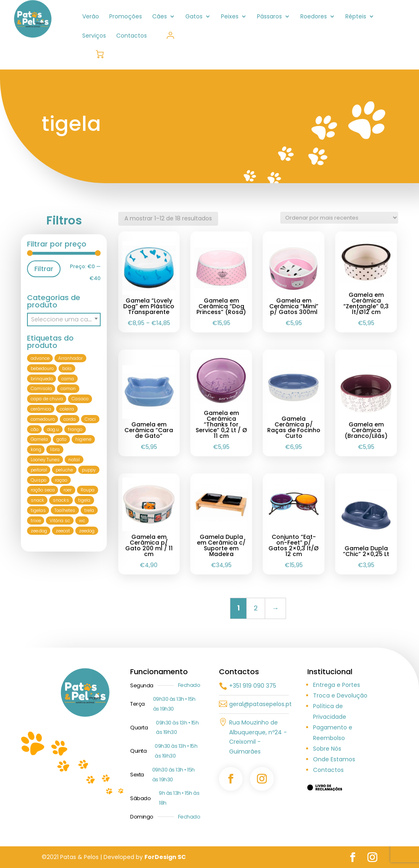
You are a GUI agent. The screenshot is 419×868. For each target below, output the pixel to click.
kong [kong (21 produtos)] (36, 449)
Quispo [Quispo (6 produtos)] (38, 480)
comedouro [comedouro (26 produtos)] (43, 419)
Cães (160, 17)
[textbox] (64, 319)
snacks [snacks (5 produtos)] (61, 500)
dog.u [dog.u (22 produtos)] (53, 429)
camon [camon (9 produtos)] (68, 389)
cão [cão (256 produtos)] (35, 429)
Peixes (230, 17)
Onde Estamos (334, 759)
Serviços (94, 36)
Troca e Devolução (340, 695)
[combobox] (64, 320)
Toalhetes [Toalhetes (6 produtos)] (65, 510)
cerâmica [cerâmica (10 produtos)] (41, 409)
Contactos (132, 36)
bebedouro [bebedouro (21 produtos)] (42, 368)
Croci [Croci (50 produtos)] (90, 419)
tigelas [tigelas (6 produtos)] (38, 510)
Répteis (356, 17)
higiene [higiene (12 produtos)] (83, 440)
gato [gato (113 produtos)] (61, 440)
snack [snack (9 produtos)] (37, 500)
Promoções (126, 17)
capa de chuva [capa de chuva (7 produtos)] (47, 399)
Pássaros (269, 17)
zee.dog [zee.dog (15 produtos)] (39, 531)
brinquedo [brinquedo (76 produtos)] (42, 379)
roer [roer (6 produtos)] (68, 490)
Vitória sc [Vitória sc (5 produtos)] (60, 520)
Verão (91, 17)
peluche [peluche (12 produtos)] (64, 470)
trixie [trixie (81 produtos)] (36, 520)
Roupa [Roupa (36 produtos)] (88, 490)
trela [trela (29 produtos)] (89, 510)
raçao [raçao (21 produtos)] (61, 480)
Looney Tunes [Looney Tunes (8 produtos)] (45, 460)
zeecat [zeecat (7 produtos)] (63, 531)
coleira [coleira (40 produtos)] (67, 409)
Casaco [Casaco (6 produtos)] (80, 399)
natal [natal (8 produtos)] (74, 460)
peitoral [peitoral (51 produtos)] (39, 470)
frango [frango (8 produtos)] (75, 429)
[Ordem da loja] (339, 218)
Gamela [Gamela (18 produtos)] (39, 440)
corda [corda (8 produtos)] (70, 419)
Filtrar (44, 269)
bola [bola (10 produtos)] (67, 368)
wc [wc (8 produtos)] (82, 520)
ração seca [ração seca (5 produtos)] (43, 490)
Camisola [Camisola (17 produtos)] (41, 389)
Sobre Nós (327, 749)
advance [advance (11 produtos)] (40, 358)
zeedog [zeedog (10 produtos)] (87, 531)
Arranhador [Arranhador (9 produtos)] (70, 358)
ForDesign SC (165, 857)
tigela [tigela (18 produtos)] (84, 500)
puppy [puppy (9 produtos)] (89, 470)
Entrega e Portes (337, 685)
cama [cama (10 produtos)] (68, 379)
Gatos (194, 17)
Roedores (314, 17)
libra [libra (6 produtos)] (55, 449)
